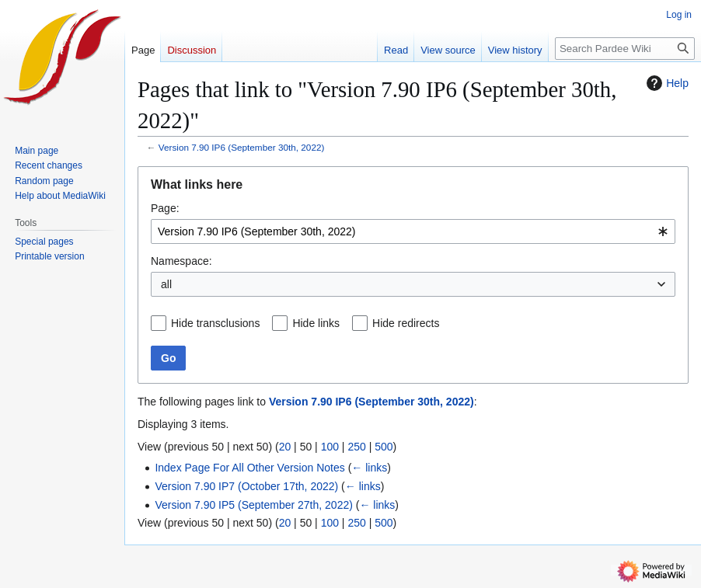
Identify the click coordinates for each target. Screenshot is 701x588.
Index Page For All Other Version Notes (249, 468)
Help (666, 83)
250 (356, 447)
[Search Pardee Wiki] (625, 49)
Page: (165, 208)
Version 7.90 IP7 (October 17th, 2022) (246, 486)
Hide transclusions (215, 323)
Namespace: (181, 261)
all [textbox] (166, 284)
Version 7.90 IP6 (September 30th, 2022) (242, 147)
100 (330, 447)
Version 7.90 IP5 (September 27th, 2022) (254, 505)
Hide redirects (406, 323)
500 (384, 447)
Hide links (316, 323)
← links (369, 468)
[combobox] (413, 231)
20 (285, 447)
